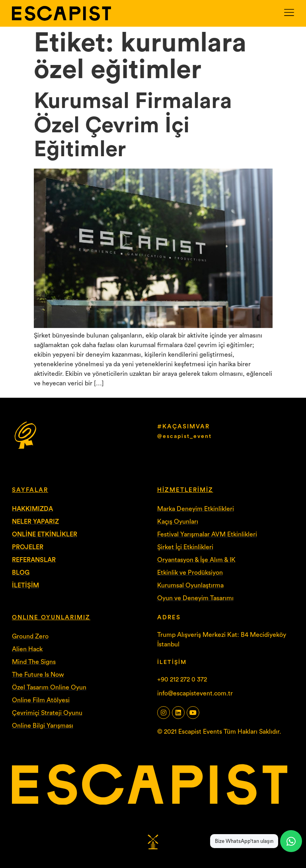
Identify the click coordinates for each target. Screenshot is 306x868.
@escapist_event (184, 436)
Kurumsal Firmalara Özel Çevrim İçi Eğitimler (133, 126)
